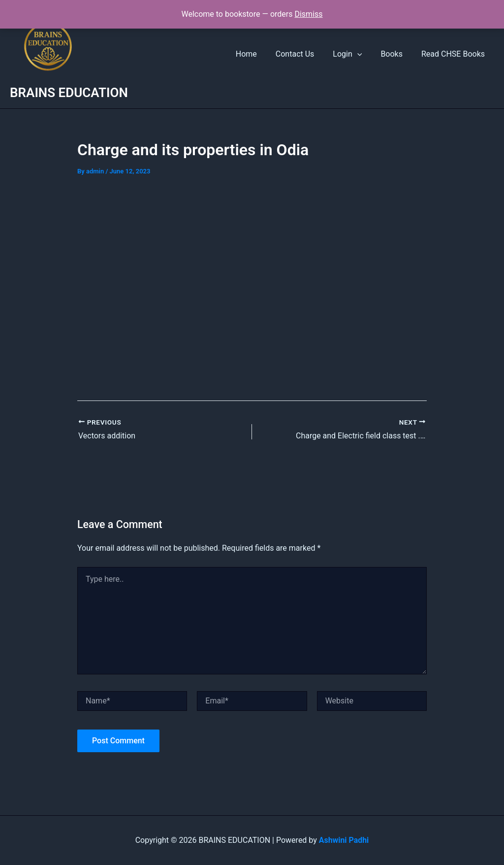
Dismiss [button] (308, 14)
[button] (365, 54)
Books (396, 54)
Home (260, 54)
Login (355, 54)
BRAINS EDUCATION (69, 93)
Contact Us (305, 54)
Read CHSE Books (455, 54)
